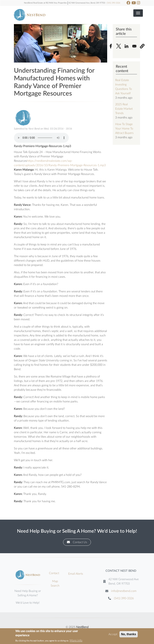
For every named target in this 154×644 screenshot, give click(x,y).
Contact (54, 573)
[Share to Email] (134, 46)
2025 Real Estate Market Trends (124, 109)
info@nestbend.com (124, 591)
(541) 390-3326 (113, 3)
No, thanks (129, 634)
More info (76, 641)
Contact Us (77, 542)
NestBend (82, 627)
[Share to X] (119, 46)
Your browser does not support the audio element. (41, 138)
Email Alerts (76, 574)
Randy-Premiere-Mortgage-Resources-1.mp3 (42, 146)
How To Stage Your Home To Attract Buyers (124, 129)
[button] (142, 46)
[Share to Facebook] (111, 46)
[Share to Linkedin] (126, 46)
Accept (113, 634)
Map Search (55, 583)
